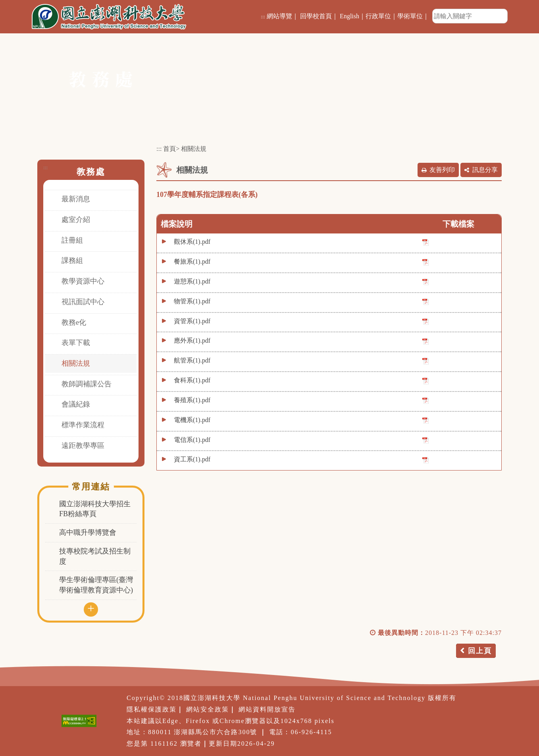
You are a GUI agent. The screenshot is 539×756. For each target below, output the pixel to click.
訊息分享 (485, 170)
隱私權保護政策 (152, 709)
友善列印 (442, 170)
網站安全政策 (208, 709)
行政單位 (378, 16)
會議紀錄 (76, 404)
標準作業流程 (83, 425)
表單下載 (76, 343)
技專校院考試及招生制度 (95, 556)
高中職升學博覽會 (88, 532)
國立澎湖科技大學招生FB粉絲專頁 (95, 509)
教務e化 (74, 322)
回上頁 (480, 651)
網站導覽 (279, 16)
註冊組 (72, 240)
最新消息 (76, 199)
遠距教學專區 (83, 445)
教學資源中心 (83, 281)
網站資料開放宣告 (267, 709)
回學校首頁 (316, 16)
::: (263, 16)
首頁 (169, 149)
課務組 (72, 260)
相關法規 (76, 363)
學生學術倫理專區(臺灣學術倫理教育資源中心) (96, 585)
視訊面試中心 (83, 302)
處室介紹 (76, 220)
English (349, 16)
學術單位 (410, 16)
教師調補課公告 (87, 384)
